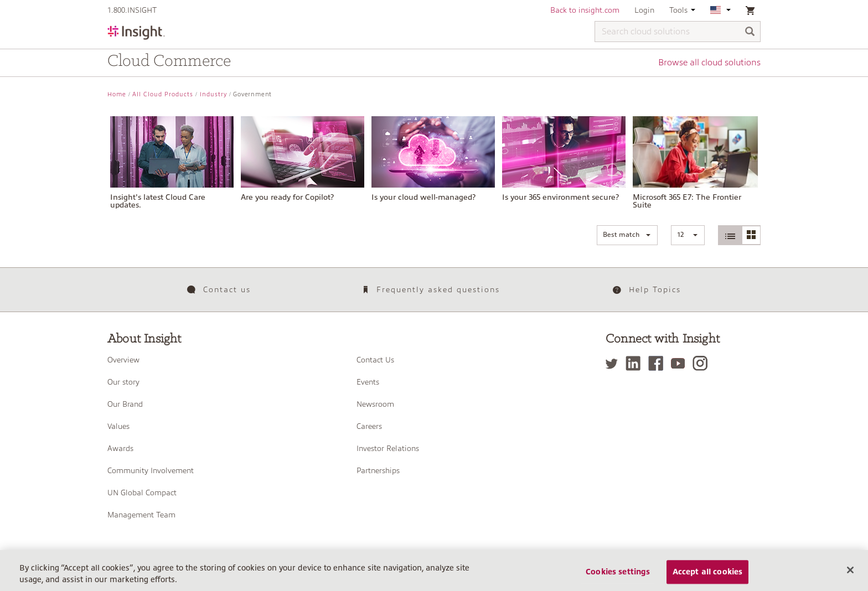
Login (644, 10)
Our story (123, 382)
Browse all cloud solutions (709, 63)
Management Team (141, 515)
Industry (213, 94)
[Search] (750, 32)
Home (117, 94)
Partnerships (378, 470)
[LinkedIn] (636, 363)
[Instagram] (703, 363)
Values (118, 426)
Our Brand (125, 404)
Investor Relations (388, 448)
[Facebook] (658, 363)
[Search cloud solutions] (678, 32)
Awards (120, 448)
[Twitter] (614, 363)
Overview (123, 360)
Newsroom (375, 404)
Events (368, 382)
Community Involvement (151, 470)
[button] (627, 235)
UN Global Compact (142, 492)
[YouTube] (681, 363)
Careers (369, 426)
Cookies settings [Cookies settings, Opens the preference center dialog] (618, 579)
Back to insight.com (585, 10)
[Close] (850, 577)
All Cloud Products (163, 94)
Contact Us (375, 360)
